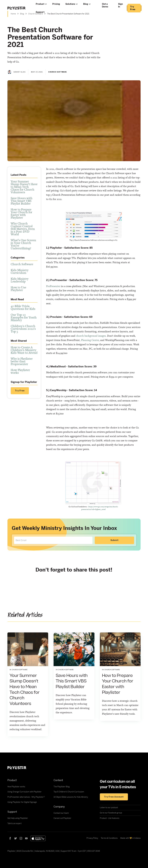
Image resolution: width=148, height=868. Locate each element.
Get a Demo (105, 5)
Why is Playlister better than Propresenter (22, 361)
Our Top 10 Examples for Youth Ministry (24, 317)
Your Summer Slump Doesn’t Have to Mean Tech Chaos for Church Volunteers (24, 187)
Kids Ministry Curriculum (20, 271)
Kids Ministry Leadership (20, 280)
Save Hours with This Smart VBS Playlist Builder (22, 201)
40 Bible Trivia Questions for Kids (23, 307)
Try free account (114, 797)
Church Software (22, 264)
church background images (91, 336)
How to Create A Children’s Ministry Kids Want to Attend (24, 350)
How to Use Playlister (18, 289)
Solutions (70, 4)
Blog (86, 4)
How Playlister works (20, 371)
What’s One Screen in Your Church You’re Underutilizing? (23, 244)
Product (40, 4)
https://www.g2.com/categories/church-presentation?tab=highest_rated (100, 508)
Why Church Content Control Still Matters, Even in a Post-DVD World (23, 229)
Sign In (121, 5)
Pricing (56, 4)
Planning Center (90, 340)
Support (40, 12)
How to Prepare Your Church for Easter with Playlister (21, 213)
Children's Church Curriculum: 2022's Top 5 (23, 329)
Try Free (20, 391)
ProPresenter (53, 286)
